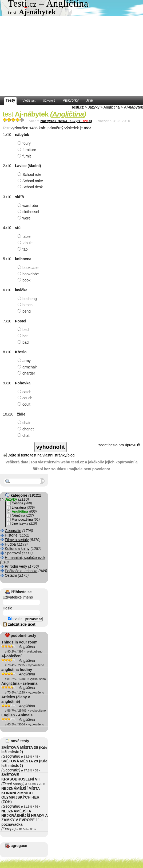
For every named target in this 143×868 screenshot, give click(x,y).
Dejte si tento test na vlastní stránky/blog (41, 455)
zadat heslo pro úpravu (119, 445)
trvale (15, 619)
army (25, 361)
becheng (28, 299)
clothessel (29, 212)
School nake (31, 181)
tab (23, 249)
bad (24, 342)
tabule (26, 243)
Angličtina (112, 107)
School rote (30, 175)
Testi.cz (78, 107)
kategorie (19, 495)
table (25, 236)
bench (26, 305)
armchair (28, 367)
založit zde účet (22, 624)
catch (25, 392)
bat (23, 336)
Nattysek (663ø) (66, 121)
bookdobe (29, 274)
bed (24, 330)
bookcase (29, 268)
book (25, 280)
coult (25, 404)
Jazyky (94, 107)
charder (27, 373)
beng (25, 311)
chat (24, 435)
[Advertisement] (71, 56)
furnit (25, 156)
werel (25, 218)
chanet (26, 429)
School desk (31, 187)
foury (25, 143)
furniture (27, 150)
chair (25, 423)
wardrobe (28, 206)
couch (26, 398)
